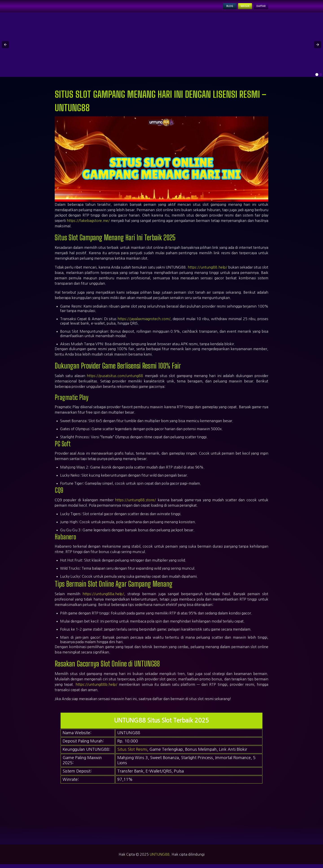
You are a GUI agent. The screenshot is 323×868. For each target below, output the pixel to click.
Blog (214, 8)
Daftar (258, 8)
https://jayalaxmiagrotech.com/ (144, 323)
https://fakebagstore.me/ (88, 224)
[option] (317, 78)
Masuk (235, 8)
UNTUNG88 (160, 858)
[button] (5, 48)
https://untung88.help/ (207, 271)
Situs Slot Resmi (132, 753)
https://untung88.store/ (135, 503)
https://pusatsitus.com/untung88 (115, 380)
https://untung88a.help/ (103, 598)
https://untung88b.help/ (96, 688)
